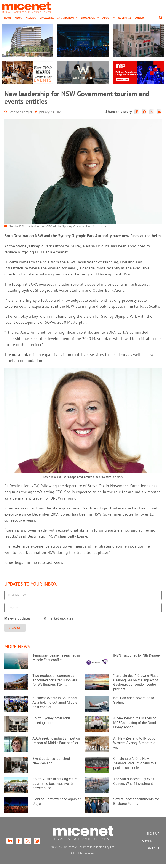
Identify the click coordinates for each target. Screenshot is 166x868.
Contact (140, 21)
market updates (60, 622)
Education (90, 21)
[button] (161, 21)
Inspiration (68, 21)
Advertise (125, 21)
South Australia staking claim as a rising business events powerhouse (55, 787)
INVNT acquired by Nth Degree (136, 659)
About (109, 21)
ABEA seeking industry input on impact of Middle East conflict (56, 745)
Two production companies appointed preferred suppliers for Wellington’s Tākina (55, 684)
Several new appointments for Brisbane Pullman (136, 805)
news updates (19, 622)
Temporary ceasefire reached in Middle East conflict (56, 661)
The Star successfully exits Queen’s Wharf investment (134, 785)
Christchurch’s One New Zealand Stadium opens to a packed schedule (135, 767)
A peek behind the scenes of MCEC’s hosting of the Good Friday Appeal (135, 726)
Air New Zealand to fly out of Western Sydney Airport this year (135, 747)
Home (8, 21)
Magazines (47, 21)
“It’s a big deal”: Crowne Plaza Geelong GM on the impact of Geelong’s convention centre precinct (136, 686)
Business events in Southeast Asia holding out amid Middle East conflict (55, 706)
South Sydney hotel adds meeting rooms (51, 724)
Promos (31, 21)
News (18, 21)
